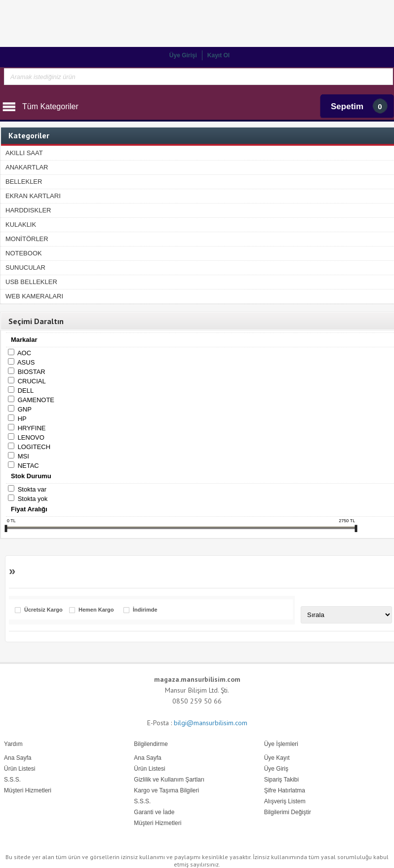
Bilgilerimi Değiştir (288, 812)
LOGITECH (34, 447)
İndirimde (145, 610)
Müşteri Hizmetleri (158, 823)
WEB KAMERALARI (34, 296)
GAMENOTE (36, 400)
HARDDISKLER (28, 210)
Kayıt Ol (218, 55)
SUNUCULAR (25, 268)
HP (22, 419)
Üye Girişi (183, 55)
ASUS (26, 362)
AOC (24, 353)
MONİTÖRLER (27, 239)
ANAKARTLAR (27, 167)
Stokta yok (33, 499)
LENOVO (31, 437)
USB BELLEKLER (31, 282)
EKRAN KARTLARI (33, 196)
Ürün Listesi (149, 769)
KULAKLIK (21, 225)
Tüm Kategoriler (50, 106)
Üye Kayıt (277, 758)
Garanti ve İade (154, 812)
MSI (23, 456)
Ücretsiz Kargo (43, 610)
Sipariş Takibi (281, 780)
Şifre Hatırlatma (285, 790)
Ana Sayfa (147, 758)
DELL (26, 391)
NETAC (28, 466)
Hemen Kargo (96, 610)
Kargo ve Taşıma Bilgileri (166, 790)
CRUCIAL (32, 381)
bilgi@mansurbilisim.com (211, 723)
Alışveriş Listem (285, 801)
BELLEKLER (24, 182)
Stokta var (32, 489)
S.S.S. (142, 801)
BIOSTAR (32, 372)
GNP (25, 409)
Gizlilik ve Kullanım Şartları (169, 780)
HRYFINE (32, 428)
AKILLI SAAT (24, 153)
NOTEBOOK (24, 253)
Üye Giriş (276, 769)
